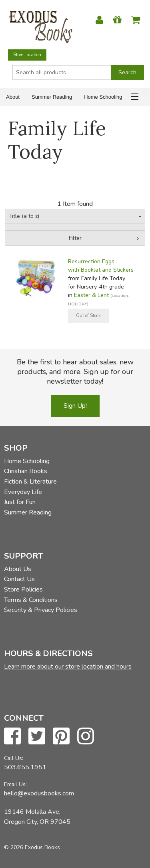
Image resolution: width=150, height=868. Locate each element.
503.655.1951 (25, 767)
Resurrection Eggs (91, 261)
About (13, 97)
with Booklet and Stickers (101, 270)
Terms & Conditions (31, 600)
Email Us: (15, 784)
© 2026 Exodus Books (32, 847)
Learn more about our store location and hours (68, 667)
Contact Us (19, 579)
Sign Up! (75, 406)
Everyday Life (23, 492)
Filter (75, 238)
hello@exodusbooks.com (39, 793)
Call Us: (14, 758)
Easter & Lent (91, 295)
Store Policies (23, 590)
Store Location (27, 55)
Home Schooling (103, 97)
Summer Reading (52, 97)
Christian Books (26, 471)
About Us (18, 569)
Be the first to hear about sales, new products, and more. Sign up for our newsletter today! (75, 372)
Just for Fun (20, 502)
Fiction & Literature (30, 482)
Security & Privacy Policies (41, 610)
